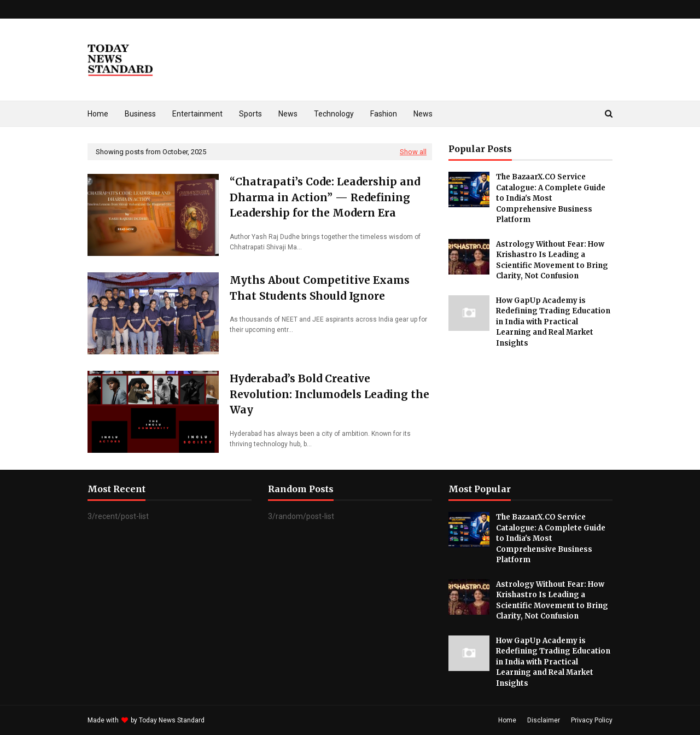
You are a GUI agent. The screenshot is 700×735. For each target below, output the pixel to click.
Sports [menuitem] (250, 114)
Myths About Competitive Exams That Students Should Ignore (320, 288)
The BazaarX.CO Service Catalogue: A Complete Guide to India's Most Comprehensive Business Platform (551, 198)
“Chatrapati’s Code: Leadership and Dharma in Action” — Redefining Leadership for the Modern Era (325, 197)
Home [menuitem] (98, 114)
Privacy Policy (592, 720)
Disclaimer (544, 720)
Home (507, 720)
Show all (413, 152)
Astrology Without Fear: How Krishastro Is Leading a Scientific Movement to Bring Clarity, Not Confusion (552, 260)
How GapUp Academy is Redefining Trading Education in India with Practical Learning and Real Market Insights (553, 322)
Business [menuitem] (140, 114)
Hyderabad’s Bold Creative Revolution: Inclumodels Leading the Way (329, 394)
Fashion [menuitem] (384, 114)
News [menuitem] (288, 114)
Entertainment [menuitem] (197, 114)
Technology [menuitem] (334, 114)
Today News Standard (172, 720)
